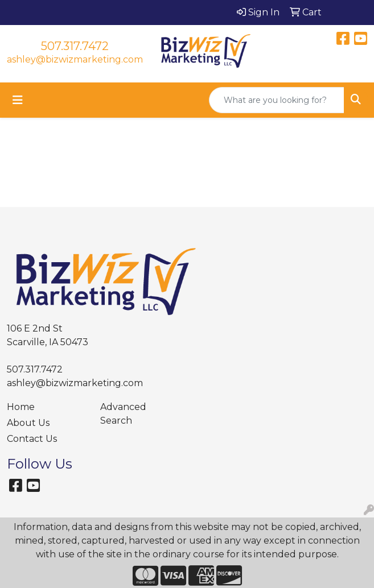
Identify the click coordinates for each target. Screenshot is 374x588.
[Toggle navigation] (18, 100)
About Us (28, 423)
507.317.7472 (75, 46)
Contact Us (32, 439)
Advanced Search (123, 414)
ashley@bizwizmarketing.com (75, 59)
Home (21, 407)
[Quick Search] (277, 100)
